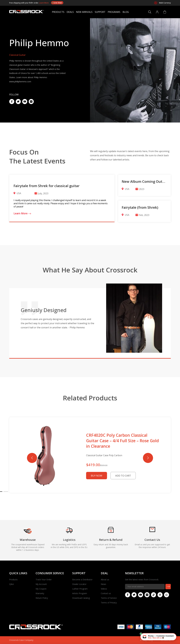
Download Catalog (81, 598)
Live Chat (57, 3)
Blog (126, 12)
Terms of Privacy (109, 603)
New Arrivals (84, 12)
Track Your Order (44, 579)
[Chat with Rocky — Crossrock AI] (158, 637)
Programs (114, 12)
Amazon (159, 595)
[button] (148, 458)
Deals (70, 12)
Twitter (18, 101)
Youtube (24, 101)
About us (105, 579)
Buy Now (97, 476)
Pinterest (31, 101)
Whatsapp (166, 595)
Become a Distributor (82, 579)
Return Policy (42, 598)
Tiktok (153, 595)
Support (100, 12)
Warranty (40, 593)
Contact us (106, 593)
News (103, 584)
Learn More (44, 3)
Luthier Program (80, 589)
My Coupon (41, 589)
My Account (41, 584)
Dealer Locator (79, 584)
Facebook (11, 101)
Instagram (146, 595)
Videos (104, 589)
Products (58, 12)
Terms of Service (109, 598)
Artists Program (80, 593)
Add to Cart (123, 476)
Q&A (11, 584)
